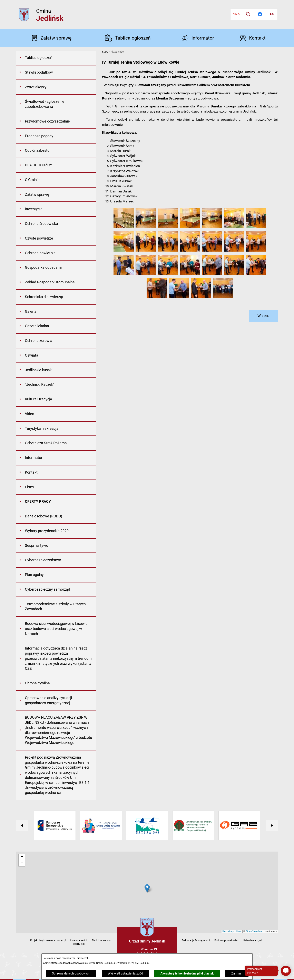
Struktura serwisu (102, 940)
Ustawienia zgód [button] (252, 940)
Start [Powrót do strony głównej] (105, 52)
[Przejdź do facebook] (260, 14)
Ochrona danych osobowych (71, 973)
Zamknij (237, 973)
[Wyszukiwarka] (248, 14)
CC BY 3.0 (79, 944)
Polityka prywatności (226, 940)
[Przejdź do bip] (236, 14)
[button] (124, 227)
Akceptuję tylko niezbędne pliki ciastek (187, 973)
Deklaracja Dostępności (196, 940)
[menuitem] (56, 58)
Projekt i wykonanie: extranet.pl (48, 940)
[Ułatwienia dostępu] (272, 14)
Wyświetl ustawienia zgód (125, 973)
